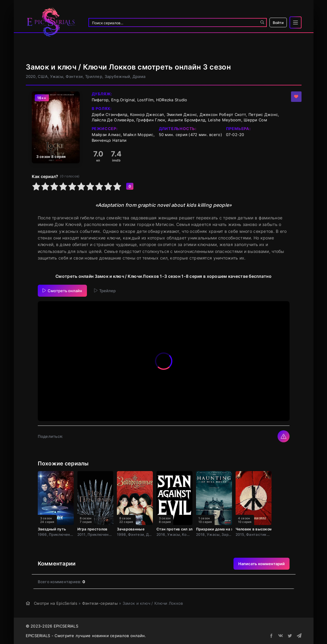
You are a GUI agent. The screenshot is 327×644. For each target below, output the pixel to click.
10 (117, 186)
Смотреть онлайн (62, 291)
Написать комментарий (262, 564)
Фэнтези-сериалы (100, 603)
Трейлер (105, 291)
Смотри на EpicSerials (56, 603)
